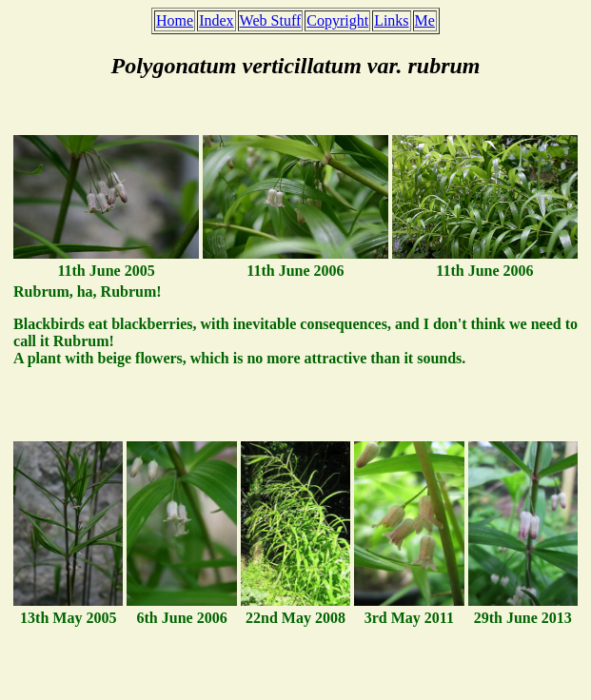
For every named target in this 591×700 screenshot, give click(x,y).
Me (425, 20)
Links (391, 20)
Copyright (337, 20)
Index (216, 20)
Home (175, 20)
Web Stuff (271, 20)
